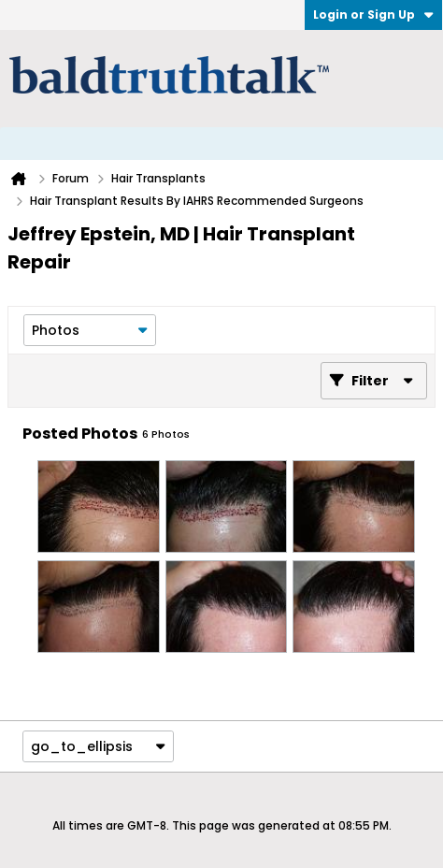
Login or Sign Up (373, 14)
